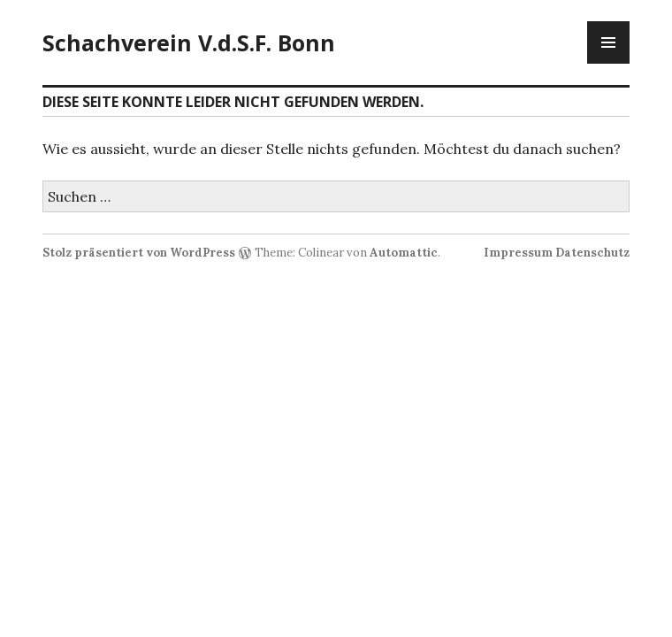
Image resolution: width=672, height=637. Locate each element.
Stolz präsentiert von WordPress (139, 253)
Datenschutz (592, 253)
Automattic (404, 253)
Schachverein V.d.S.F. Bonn (189, 42)
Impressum (518, 253)
